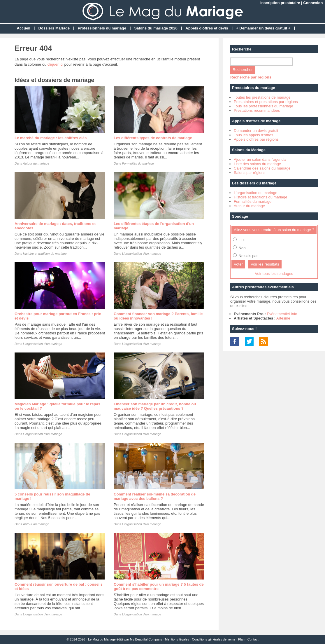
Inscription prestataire (280, 3)
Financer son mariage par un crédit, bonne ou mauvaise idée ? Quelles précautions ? (155, 406)
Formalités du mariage (138, 163)
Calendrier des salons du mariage (262, 168)
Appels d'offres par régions (256, 139)
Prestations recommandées (257, 110)
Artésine (283, 318)
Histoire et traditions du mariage (261, 197)
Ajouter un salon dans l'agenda (260, 159)
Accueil (24, 28)
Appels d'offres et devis (207, 28)
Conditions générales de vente (214, 639)
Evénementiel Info (282, 314)
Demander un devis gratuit (256, 131)
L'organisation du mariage (255, 193)
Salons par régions (250, 173)
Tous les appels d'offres (253, 135)
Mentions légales (177, 639)
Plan (241, 639)
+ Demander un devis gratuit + (263, 28)
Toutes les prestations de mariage (262, 97)
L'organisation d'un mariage (142, 254)
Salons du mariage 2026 (156, 28)
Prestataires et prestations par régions (266, 102)
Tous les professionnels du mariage (263, 106)
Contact (253, 639)
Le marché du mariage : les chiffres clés (51, 138)
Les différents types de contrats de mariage (153, 138)
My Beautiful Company (146, 639)
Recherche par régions (251, 77)
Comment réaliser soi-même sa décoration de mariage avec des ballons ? (155, 496)
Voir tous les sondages (274, 274)
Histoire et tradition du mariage (45, 254)
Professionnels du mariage (102, 28)
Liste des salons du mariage (257, 164)
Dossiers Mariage (54, 28)
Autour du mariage (36, 163)
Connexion (313, 3)
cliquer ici (55, 64)
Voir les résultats (265, 264)
